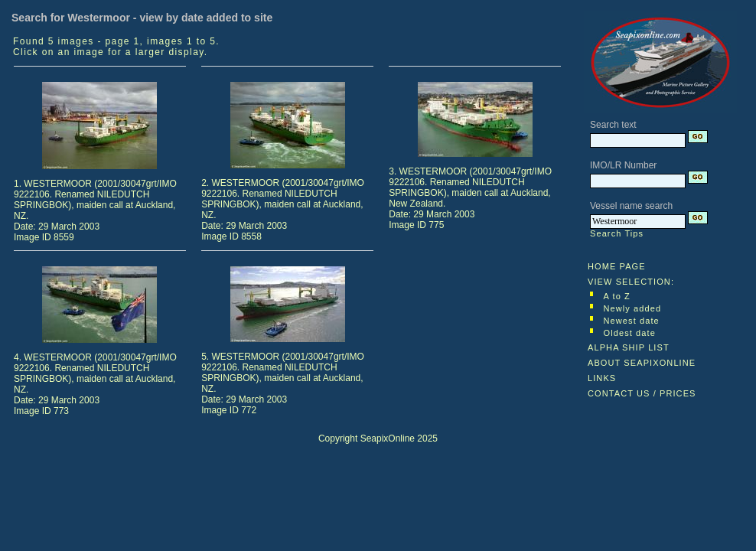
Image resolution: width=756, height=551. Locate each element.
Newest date (632, 321)
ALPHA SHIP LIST (629, 347)
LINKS (602, 378)
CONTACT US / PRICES (642, 393)
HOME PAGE (617, 266)
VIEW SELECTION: (631, 282)
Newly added (633, 308)
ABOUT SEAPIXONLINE (642, 363)
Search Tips (617, 233)
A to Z (617, 296)
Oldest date (630, 333)
